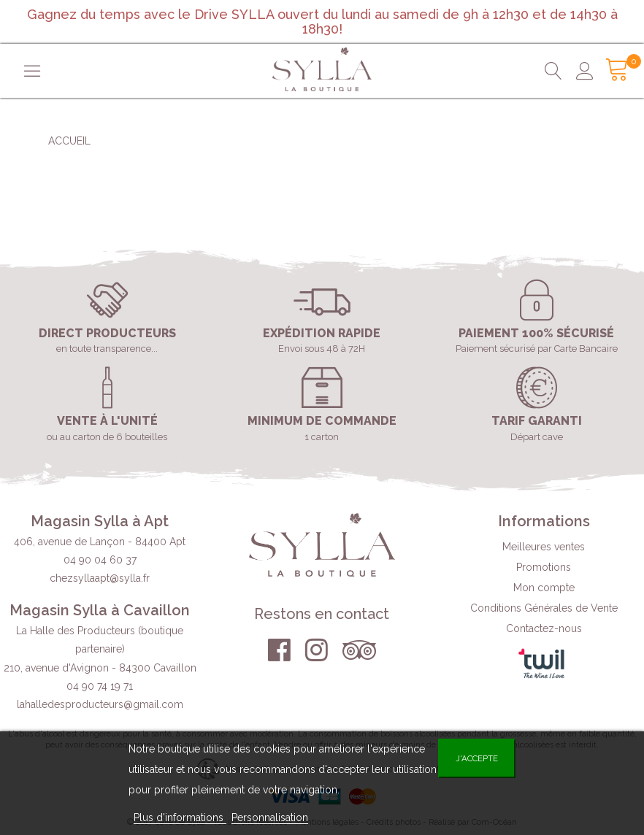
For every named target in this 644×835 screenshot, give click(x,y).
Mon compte (544, 588)
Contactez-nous (544, 628)
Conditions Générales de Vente (544, 608)
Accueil (69, 141)
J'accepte (477, 758)
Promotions (544, 567)
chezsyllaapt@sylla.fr (100, 578)
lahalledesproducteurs (100, 704)
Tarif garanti (537, 421)
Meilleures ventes (544, 547)
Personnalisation (270, 817)
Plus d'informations (180, 817)
